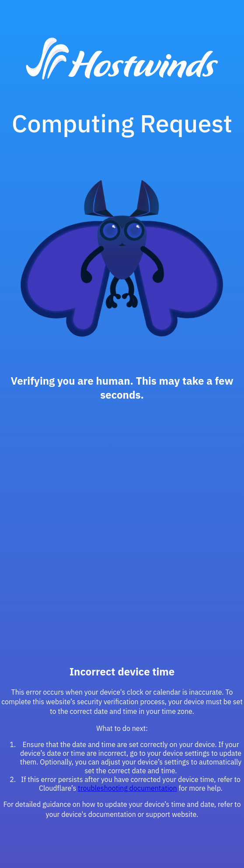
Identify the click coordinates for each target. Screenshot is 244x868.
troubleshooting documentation (127, 788)
